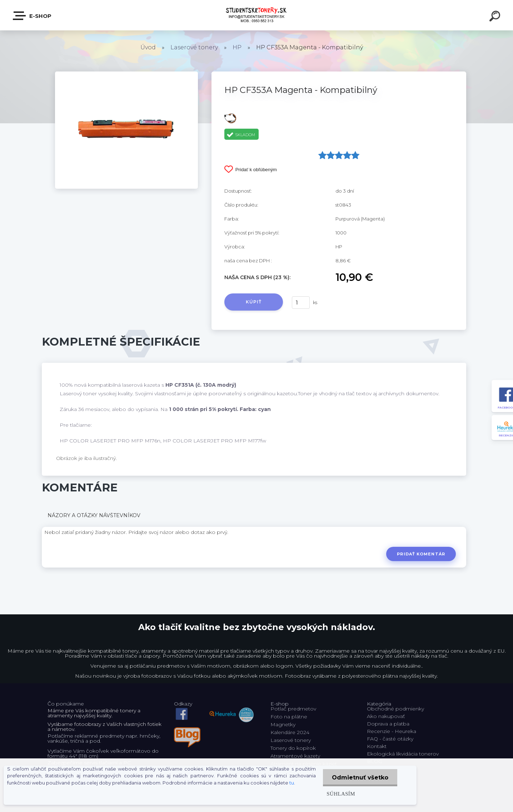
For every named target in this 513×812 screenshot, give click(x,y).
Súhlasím (341, 794)
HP (237, 47)
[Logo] (257, 15)
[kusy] (301, 303)
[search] (496, 17)
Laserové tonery (194, 47)
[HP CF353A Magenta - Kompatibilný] (126, 74)
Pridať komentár (421, 554)
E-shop (33, 16)
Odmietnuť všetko (360, 778)
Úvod (148, 47)
